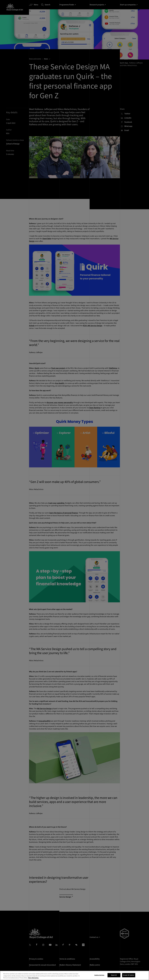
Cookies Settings (99, 975)
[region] (74, 975)
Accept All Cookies (129, 975)
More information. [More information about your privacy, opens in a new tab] (34, 978)
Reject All (114, 975)
